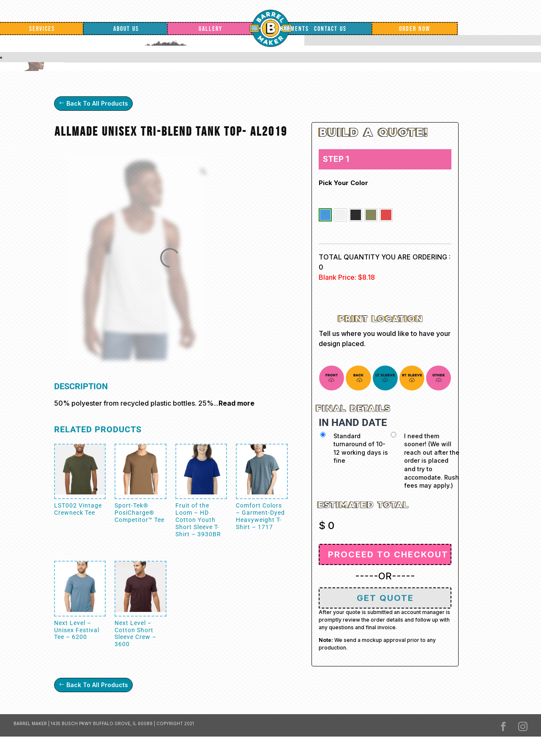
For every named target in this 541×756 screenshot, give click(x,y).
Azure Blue (325, 215)
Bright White (340, 215)
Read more (236, 403)
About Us (126, 29)
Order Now (415, 29)
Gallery (210, 29)
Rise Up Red (386, 215)
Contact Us (330, 29)
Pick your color (343, 183)
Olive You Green (371, 215)
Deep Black (356, 215)
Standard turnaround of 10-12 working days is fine (361, 448)
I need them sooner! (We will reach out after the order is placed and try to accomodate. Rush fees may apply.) (432, 461)
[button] (325, 215)
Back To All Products (97, 103)
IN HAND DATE (353, 423)
